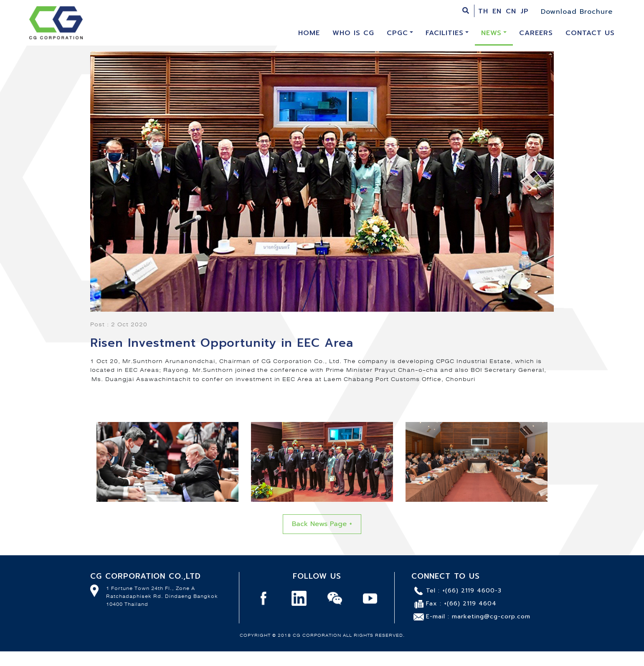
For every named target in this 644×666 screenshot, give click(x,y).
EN (497, 11)
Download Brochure (577, 12)
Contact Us (590, 33)
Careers (536, 33)
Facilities (445, 33)
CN (511, 11)
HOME (312, 33)
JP (525, 11)
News (491, 33)
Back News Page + (322, 524)
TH (483, 11)
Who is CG (353, 33)
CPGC (397, 33)
